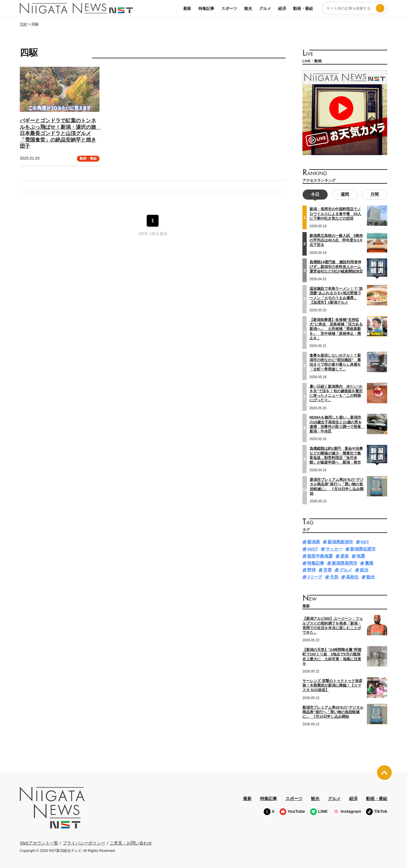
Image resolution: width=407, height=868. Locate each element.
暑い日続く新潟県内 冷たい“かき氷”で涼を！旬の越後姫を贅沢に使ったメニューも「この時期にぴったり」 (336, 393)
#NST (313, 548)
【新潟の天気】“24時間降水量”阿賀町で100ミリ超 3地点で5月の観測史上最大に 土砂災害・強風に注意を (332, 656)
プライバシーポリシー (84, 842)
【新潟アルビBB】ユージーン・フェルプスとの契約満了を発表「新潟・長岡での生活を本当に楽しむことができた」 (333, 625)
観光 (248, 8)
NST (365, 542)
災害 (328, 570)
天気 (334, 576)
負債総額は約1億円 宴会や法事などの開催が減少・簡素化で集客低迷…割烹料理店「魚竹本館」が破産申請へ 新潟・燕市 (336, 455)
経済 (282, 8)
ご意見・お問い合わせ (131, 842)
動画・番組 (303, 8)
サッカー (334, 548)
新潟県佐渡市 (363, 548)
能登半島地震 (320, 555)
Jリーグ (315, 576)
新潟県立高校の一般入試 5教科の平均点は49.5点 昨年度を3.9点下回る (336, 240)
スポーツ (229, 8)
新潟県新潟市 (340, 542)
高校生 (352, 576)
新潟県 (314, 542)
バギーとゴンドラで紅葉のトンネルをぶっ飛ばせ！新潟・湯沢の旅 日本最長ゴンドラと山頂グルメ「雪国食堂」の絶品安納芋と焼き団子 (60, 133)
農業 (369, 562)
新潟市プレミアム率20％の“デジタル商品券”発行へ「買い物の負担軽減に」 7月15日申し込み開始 (337, 486)
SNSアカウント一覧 (39, 843)
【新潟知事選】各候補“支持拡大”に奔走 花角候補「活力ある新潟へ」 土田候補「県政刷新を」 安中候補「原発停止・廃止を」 (336, 328)
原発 (345, 555)
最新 (187, 8)
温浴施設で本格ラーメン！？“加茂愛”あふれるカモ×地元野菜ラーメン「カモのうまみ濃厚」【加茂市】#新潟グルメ (336, 295)
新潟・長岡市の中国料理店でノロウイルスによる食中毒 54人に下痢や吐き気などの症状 (335, 213)
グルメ (265, 8)
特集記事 (206, 8)
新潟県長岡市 (345, 562)
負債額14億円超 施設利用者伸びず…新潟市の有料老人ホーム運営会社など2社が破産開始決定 (336, 266)
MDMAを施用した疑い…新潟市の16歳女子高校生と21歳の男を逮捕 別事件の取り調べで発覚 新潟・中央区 (337, 424)
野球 (311, 570)
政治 (364, 570)
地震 (361, 555)
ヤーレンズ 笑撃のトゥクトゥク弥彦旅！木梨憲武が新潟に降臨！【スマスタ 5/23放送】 (332, 685)
